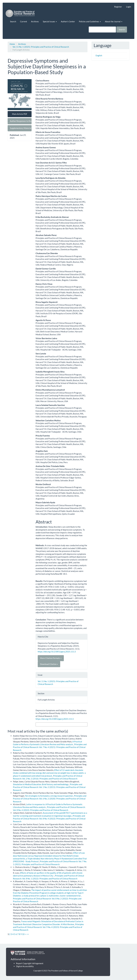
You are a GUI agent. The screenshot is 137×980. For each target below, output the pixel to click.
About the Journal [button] (114, 21)
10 (23, 934)
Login (129, 7)
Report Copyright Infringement (30, 963)
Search (13, 21)
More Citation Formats (51, 658)
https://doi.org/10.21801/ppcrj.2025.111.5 (57, 652)
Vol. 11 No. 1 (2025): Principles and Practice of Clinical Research (41, 47)
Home (12, 44)
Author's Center (68, 21)
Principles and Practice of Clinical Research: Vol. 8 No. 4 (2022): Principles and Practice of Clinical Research (49, 819)
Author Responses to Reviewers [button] (21, 121)
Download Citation (49, 664)
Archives (35, 21)
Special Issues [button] (50, 21)
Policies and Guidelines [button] (90, 21)
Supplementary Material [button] (21, 128)
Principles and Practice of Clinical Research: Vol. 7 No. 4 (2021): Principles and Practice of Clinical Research (50, 747)
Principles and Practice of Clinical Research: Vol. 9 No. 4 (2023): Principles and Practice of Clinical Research (48, 927)
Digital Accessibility (25, 966)
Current (24, 21)
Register (118, 7)
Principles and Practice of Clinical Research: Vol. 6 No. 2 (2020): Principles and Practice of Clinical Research (50, 799)
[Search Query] (102, 30)
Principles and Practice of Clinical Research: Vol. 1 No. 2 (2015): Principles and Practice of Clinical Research (49, 787)
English (99, 55)
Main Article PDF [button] (20, 114)
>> (28, 934)
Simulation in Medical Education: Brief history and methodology (41, 784)
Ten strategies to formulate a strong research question (49, 796)
